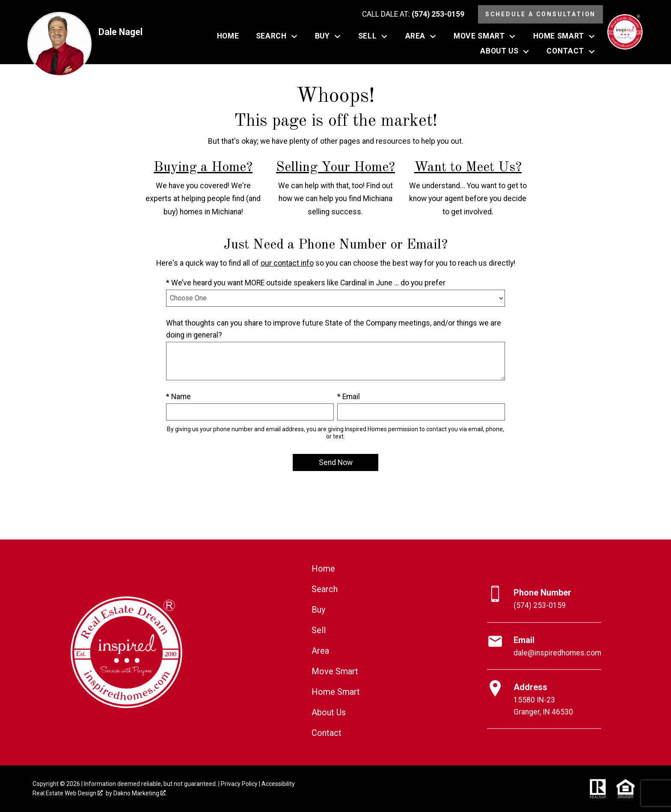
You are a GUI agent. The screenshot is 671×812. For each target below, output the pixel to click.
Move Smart (335, 671)
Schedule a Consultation (540, 14)
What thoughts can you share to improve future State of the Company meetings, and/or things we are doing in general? (334, 329)
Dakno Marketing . (140, 793)
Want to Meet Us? (468, 168)
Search (325, 589)
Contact (327, 733)
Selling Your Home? (335, 168)
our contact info (287, 263)
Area (320, 651)
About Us (329, 712)
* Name (178, 397)
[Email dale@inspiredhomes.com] (544, 646)
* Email (349, 397)
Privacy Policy (239, 784)
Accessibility (278, 784)
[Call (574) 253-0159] (413, 15)
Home (228, 36)
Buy (318, 610)
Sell (319, 630)
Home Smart (336, 692)
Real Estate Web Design (68, 793)
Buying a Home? (203, 168)
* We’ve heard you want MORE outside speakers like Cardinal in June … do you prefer (306, 283)
